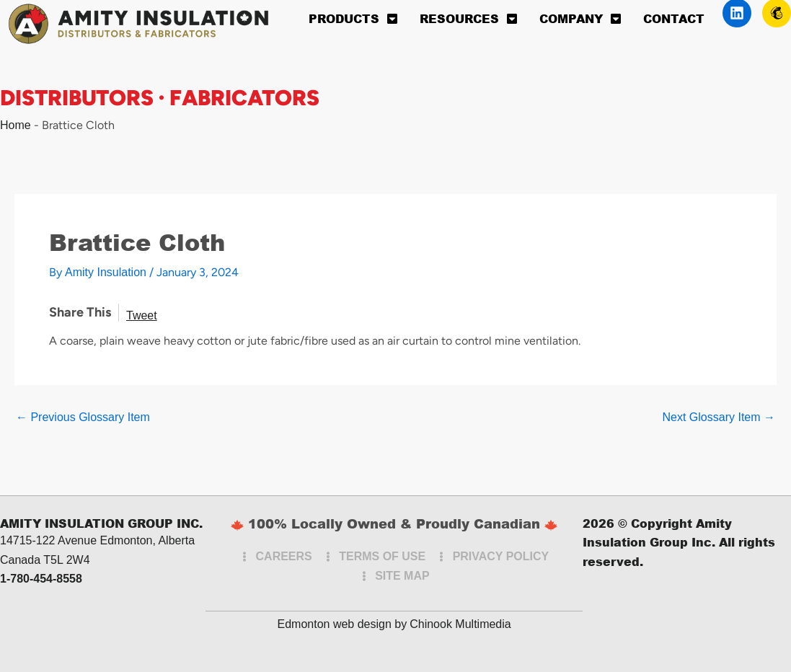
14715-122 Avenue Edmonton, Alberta (97, 540)
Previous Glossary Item (83, 417)
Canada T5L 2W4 (45, 560)
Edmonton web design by (343, 624)
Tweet (142, 315)
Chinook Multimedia (460, 624)
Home (16, 125)
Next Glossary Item (719, 417)
